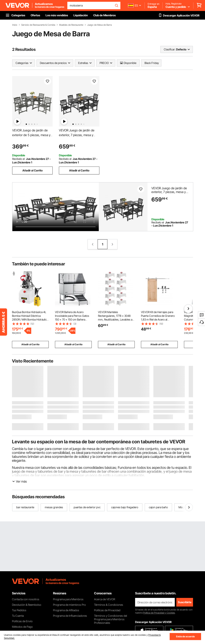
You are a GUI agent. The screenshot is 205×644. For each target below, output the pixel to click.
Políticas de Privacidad (107, 610)
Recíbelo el (18, 159)
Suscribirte (185, 602)
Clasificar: (170, 49)
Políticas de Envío (22, 621)
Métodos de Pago (22, 627)
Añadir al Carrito (32, 170)
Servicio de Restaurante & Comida (38, 25)
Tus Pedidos (19, 610)
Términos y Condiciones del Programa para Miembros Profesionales (111, 619)
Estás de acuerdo (185, 636)
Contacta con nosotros (26, 599)
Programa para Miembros (68, 599)
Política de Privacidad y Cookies (159, 613)
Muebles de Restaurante (71, 25)
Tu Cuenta (18, 616)
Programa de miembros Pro (69, 605)
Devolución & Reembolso (27, 605)
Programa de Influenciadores (70, 616)
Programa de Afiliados (66, 610)
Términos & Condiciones (109, 605)
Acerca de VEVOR (105, 599)
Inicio (15, 25)
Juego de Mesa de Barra (99, 25)
